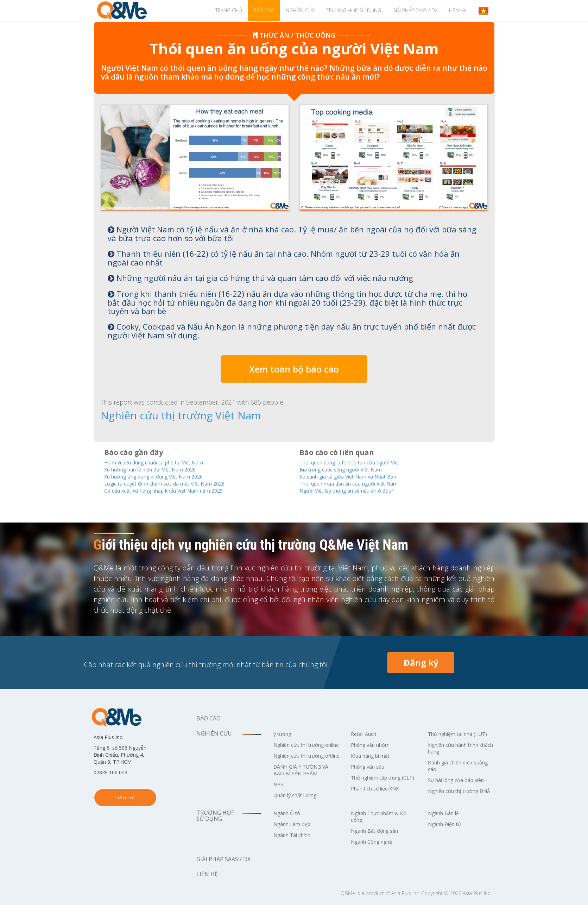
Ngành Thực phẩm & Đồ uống (383, 830)
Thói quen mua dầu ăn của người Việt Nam (359, 483)
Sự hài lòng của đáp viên (460, 787)
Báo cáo (264, 10)
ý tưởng (284, 734)
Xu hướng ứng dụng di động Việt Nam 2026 (164, 476)
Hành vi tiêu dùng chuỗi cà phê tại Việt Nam (165, 461)
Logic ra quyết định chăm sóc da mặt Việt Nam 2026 (176, 483)
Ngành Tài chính (295, 849)
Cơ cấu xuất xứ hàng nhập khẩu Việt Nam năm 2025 (176, 491)
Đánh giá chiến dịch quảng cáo (454, 773)
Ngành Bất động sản (378, 844)
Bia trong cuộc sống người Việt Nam (349, 468)
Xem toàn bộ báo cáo (294, 369)
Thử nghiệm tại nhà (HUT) (454, 737)
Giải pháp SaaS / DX (415, 10)
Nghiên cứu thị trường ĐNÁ (458, 801)
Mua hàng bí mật (373, 756)
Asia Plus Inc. (406, 907)
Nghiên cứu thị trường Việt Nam (157, 415)
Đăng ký (421, 663)
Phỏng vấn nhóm (374, 745)
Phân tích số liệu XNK (379, 795)
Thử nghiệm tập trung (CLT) (381, 781)
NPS (279, 798)
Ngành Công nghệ (375, 855)
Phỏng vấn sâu (371, 767)
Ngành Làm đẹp (295, 838)
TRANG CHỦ (229, 10)
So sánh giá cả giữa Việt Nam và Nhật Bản (357, 476)
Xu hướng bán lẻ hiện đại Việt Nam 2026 (160, 468)
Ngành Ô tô (289, 827)
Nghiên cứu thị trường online (303, 748)
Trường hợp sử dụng (354, 10)
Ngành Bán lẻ (446, 827)
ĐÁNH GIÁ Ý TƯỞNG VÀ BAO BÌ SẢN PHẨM (305, 784)
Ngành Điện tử (448, 838)
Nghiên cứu (301, 10)
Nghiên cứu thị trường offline (303, 766)
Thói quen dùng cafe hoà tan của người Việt (360, 461)
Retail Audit (366, 734)
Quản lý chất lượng (298, 809)
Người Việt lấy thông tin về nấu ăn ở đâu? (356, 491)
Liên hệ (458, 10)
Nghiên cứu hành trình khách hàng (458, 755)
